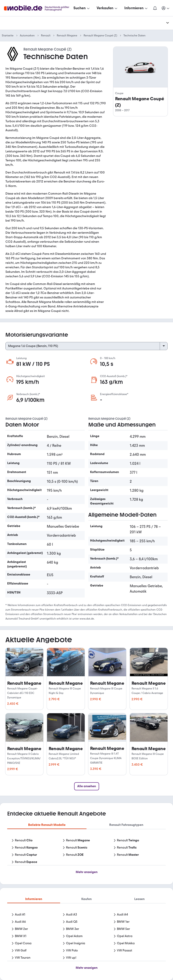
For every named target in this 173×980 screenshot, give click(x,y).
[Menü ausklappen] (168, 23)
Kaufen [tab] (86, 899)
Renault (46, 36)
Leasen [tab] (139, 899)
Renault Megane (67, 36)
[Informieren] (136, 8)
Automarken (27, 36)
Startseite (8, 36)
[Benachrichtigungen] (155, 8)
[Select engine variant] (86, 346)
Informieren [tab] (34, 899)
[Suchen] (82, 8)
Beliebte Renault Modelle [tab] (47, 825)
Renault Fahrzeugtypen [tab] (126, 825)
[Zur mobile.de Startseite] (38, 8)
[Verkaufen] (107, 8)
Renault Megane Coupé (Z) (100, 36)
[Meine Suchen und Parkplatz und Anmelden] (166, 8)
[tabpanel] (86, 852)
